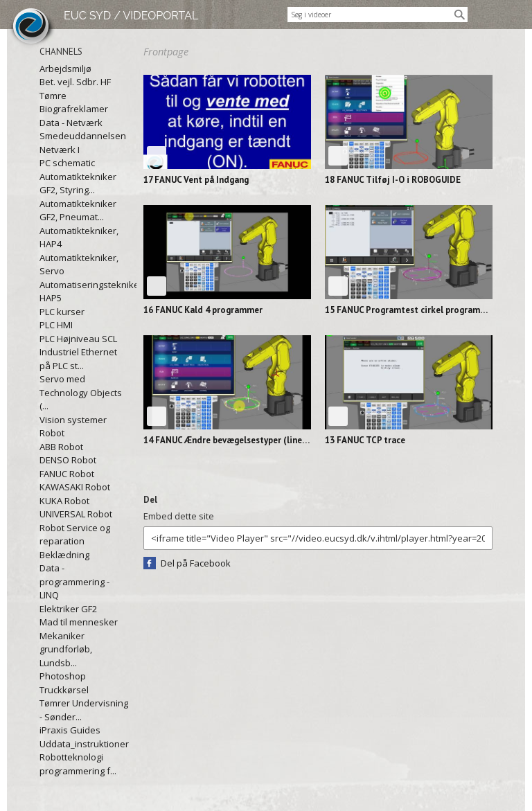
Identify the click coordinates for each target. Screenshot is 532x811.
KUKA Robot (64, 501)
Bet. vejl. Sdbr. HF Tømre (75, 89)
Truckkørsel (64, 690)
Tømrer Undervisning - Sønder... (84, 710)
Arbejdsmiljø (65, 69)
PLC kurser (62, 312)
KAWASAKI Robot (75, 487)
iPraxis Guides (70, 730)
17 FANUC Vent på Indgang (196, 180)
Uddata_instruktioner (84, 744)
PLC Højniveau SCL (78, 339)
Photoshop (63, 676)
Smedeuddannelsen (83, 136)
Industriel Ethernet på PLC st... (78, 359)
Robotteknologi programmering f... (78, 764)
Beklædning (64, 555)
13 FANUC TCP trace (365, 440)
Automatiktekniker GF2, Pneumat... (78, 211)
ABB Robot (61, 447)
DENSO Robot (68, 460)
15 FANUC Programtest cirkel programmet (409, 310)
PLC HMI (56, 325)
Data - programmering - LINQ (74, 581)
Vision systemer (73, 420)
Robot (52, 433)
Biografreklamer (74, 109)
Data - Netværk (71, 123)
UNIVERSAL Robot (76, 514)
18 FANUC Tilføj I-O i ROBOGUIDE (393, 180)
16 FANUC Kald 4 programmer (203, 310)
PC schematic (67, 163)
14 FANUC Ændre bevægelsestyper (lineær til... (227, 440)
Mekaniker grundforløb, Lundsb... (66, 649)
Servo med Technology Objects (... (81, 392)
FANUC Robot (67, 474)
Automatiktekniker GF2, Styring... (78, 184)
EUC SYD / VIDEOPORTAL (131, 16)
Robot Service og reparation (75, 535)
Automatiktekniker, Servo (79, 265)
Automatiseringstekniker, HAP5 (85, 292)
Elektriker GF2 (68, 609)
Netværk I (60, 150)
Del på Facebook (196, 563)
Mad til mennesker (79, 622)
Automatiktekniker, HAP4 (79, 238)
